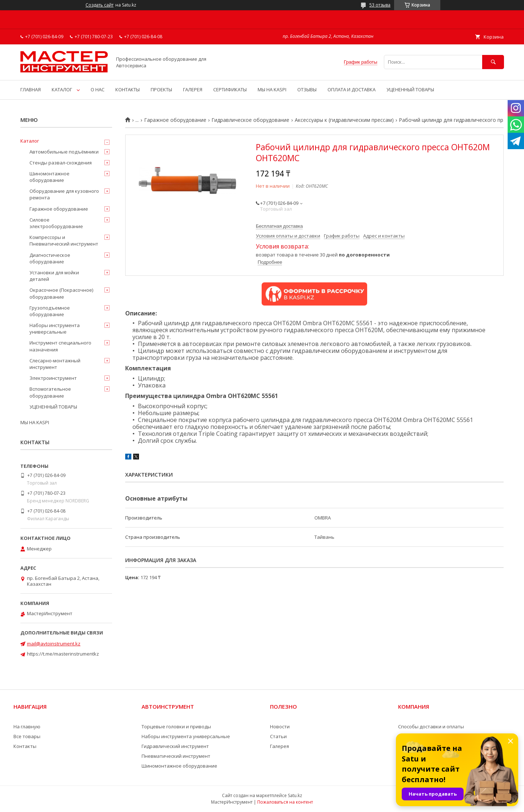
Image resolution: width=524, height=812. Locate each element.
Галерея (279, 746)
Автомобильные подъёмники (64, 152)
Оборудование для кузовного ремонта (64, 194)
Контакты (25, 746)
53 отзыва (380, 5)
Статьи (278, 736)
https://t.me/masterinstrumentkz (63, 654)
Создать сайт (100, 5)
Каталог (30, 141)
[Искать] (493, 62)
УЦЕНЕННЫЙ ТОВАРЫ (410, 89)
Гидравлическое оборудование (250, 120)
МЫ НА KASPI (272, 89)
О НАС (98, 89)
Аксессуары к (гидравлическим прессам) (344, 120)
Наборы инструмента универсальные (55, 329)
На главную (27, 727)
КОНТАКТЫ (128, 89)
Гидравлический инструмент (175, 746)
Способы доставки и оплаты (431, 727)
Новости (280, 727)
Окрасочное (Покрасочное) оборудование (61, 293)
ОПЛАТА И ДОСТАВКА (352, 89)
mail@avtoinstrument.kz (54, 644)
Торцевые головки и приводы (176, 727)
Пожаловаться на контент (285, 802)
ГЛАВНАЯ (31, 89)
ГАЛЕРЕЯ (193, 89)
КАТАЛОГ (62, 89)
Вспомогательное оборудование (50, 392)
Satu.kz (295, 795)
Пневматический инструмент (176, 756)
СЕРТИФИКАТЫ (230, 89)
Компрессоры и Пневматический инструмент (64, 240)
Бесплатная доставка (279, 226)
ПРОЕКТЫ (161, 89)
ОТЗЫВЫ (307, 89)
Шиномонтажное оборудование (49, 177)
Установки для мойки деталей (54, 276)
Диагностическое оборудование (50, 258)
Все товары (27, 736)
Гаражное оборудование (175, 120)
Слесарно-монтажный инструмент (55, 364)
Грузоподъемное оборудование (50, 311)
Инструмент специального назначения (60, 346)
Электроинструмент (53, 378)
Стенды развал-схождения (61, 163)
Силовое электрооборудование (56, 223)
